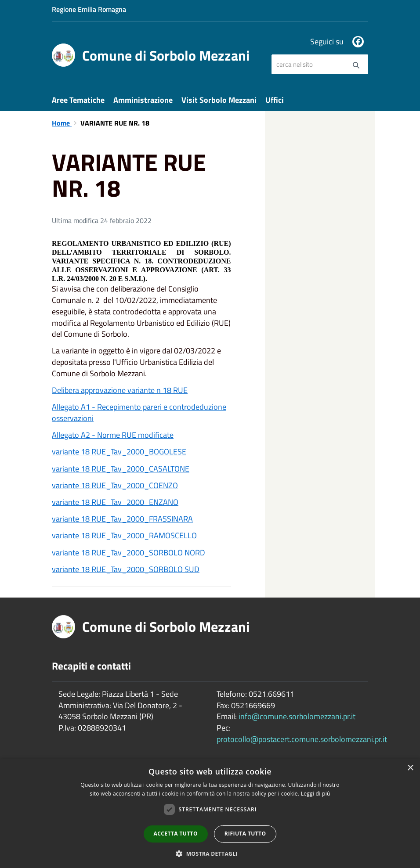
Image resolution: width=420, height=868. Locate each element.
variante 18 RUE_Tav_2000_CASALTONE (121, 469)
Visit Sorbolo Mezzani (219, 100)
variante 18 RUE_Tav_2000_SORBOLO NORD (129, 553)
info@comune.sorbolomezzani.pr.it (297, 716)
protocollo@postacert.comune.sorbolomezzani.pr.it (302, 739)
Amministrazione (143, 100)
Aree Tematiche (78, 100)
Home (62, 123)
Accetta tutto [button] (176, 834)
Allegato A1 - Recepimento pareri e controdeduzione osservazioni (139, 412)
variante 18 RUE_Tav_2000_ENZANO (115, 502)
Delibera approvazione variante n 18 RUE (120, 390)
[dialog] (210, 813)
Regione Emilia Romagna (89, 9)
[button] (210, 853)
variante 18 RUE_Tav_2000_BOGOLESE (119, 452)
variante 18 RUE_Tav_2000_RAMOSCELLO (124, 535)
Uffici (275, 100)
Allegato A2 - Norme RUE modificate (113, 435)
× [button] (410, 768)
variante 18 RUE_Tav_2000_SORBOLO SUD (126, 569)
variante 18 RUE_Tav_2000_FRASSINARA (122, 519)
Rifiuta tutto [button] (245, 834)
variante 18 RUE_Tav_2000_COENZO (115, 485)
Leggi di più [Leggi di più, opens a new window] (316, 794)
